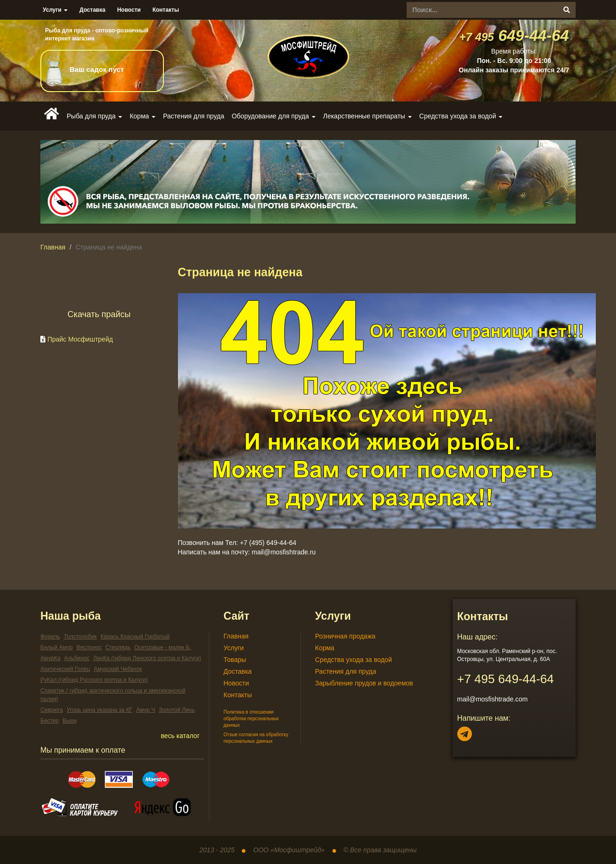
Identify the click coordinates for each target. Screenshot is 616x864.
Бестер (50, 721)
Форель (50, 637)
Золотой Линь (177, 710)
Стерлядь (118, 647)
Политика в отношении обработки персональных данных (251, 719)
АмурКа (50, 658)
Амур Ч (146, 710)
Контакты (166, 10)
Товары (235, 660)
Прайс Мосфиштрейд (80, 339)
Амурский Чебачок (118, 669)
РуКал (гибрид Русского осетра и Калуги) (94, 680)
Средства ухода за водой (461, 116)
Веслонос (89, 647)
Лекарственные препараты (367, 116)
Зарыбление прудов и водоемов (364, 683)
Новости (129, 10)
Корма (142, 116)
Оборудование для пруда (273, 116)
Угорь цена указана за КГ (100, 710)
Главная (53, 247)
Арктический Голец (65, 669)
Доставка (92, 10)
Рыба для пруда (94, 116)
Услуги (55, 10)
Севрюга (52, 710)
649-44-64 (514, 35)
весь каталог (180, 736)
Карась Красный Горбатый (135, 637)
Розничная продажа (345, 636)
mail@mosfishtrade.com (493, 699)
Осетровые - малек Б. (163, 647)
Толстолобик (80, 637)
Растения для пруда (193, 116)
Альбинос (77, 658)
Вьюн (69, 721)
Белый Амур (57, 647)
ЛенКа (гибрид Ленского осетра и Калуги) (147, 658)
